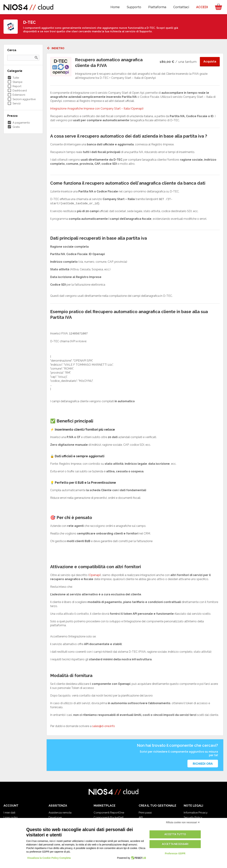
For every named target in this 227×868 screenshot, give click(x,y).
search (36, 58)
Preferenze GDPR (175, 853)
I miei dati (9, 813)
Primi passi (145, 813)
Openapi (95, 575)
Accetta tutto (175, 834)
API (141, 817)
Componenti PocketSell (109, 817)
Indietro (55, 48)
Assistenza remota (60, 813)
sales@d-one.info (104, 726)
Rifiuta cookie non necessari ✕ (183, 822)
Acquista (210, 62)
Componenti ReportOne (109, 813)
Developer (55, 817)
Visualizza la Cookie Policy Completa (49, 858)
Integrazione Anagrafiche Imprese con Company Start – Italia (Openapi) (97, 109)
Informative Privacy (196, 813)
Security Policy (193, 817)
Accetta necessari (175, 844)
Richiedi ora (203, 764)
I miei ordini (11, 817)
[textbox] (135, 373)
